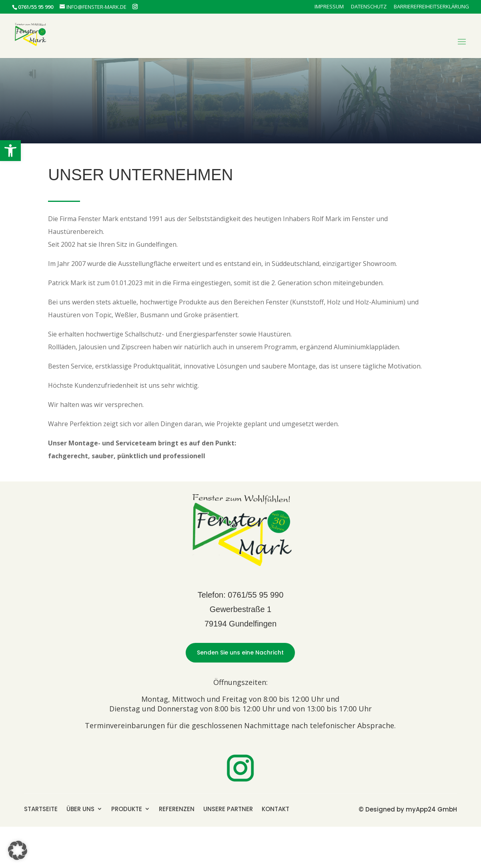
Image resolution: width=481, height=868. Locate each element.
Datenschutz (369, 7)
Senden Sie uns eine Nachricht (240, 653)
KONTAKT (276, 808)
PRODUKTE (127, 808)
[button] (10, 151)
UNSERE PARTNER (228, 808)
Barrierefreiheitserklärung (431, 7)
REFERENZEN (177, 808)
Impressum (329, 7)
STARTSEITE (41, 808)
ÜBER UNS (80, 808)
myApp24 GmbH (431, 809)
